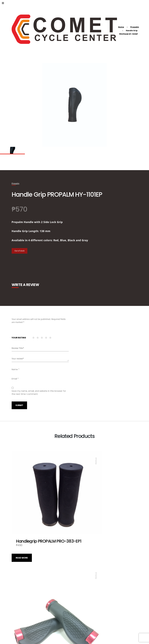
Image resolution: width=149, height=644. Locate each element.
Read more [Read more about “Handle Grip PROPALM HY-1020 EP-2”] (85, 531)
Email (15, 379)
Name (15, 369)
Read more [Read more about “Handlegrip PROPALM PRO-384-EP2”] (85, 618)
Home (121, 27)
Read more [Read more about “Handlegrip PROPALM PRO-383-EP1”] (22, 531)
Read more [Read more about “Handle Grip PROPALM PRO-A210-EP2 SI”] (22, 618)
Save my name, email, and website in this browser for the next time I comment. (39, 392)
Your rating (19, 338)
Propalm (135, 27)
